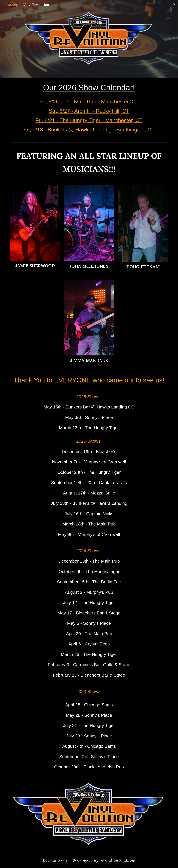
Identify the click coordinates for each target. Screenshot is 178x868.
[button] (174, 5)
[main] (89, 109)
